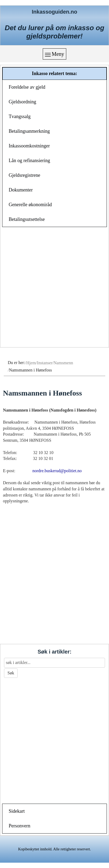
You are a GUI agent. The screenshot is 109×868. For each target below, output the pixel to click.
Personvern (20, 826)
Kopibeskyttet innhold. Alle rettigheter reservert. (54, 849)
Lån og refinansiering (30, 161)
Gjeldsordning (23, 102)
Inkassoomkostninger (29, 146)
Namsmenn (63, 363)
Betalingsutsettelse (27, 219)
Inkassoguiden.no (54, 12)
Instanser (45, 363)
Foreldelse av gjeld (27, 87)
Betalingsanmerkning (29, 131)
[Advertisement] (54, 288)
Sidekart (17, 811)
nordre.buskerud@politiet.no (57, 471)
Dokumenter (21, 190)
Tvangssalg (20, 116)
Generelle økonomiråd (30, 205)
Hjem (31, 363)
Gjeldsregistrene (25, 175)
